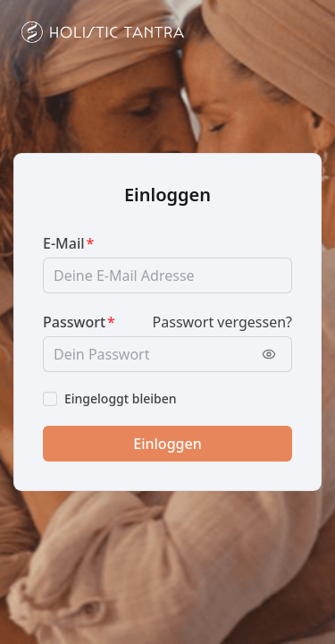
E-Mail (64, 243)
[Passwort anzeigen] (269, 354)
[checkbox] (50, 399)
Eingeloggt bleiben (121, 398)
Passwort (74, 322)
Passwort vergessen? (222, 322)
